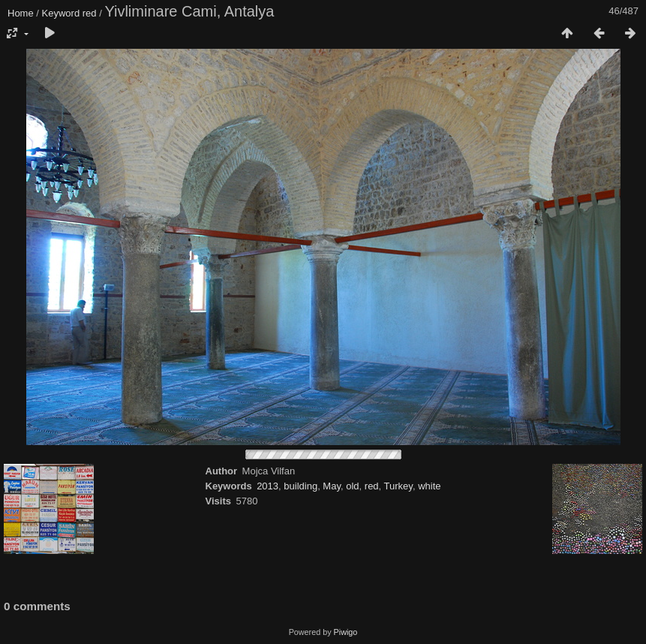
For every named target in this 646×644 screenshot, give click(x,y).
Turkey (398, 486)
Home (21, 13)
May (332, 486)
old (352, 486)
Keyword (61, 13)
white (429, 486)
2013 (267, 486)
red (90, 13)
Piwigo (346, 632)
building (300, 486)
